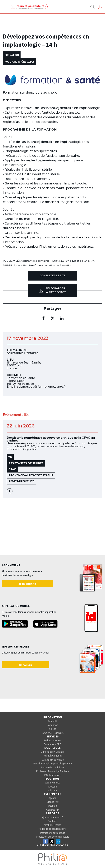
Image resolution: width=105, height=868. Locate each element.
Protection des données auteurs (52, 837)
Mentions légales (52, 825)
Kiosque (52, 787)
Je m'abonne (27, 584)
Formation (53, 725)
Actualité (52, 721)
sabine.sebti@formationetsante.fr (41, 387)
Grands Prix (53, 802)
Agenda (52, 798)
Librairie (52, 790)
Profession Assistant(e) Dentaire (52, 771)
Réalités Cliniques (53, 756)
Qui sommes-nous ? (53, 817)
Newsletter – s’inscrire (53, 733)
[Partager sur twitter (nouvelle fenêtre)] (53, 318)
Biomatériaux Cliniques (52, 767)
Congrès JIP (52, 810)
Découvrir (26, 665)
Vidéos (53, 729)
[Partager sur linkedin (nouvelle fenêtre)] (62, 318)
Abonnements (52, 783)
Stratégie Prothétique (53, 760)
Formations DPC (53, 744)
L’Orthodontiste (52, 775)
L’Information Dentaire (53, 752)
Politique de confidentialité (52, 829)
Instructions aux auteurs (52, 833)
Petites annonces (53, 740)
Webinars (52, 806)
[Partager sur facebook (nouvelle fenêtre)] (43, 318)
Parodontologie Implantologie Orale (52, 764)
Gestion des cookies (53, 845)
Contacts (52, 821)
